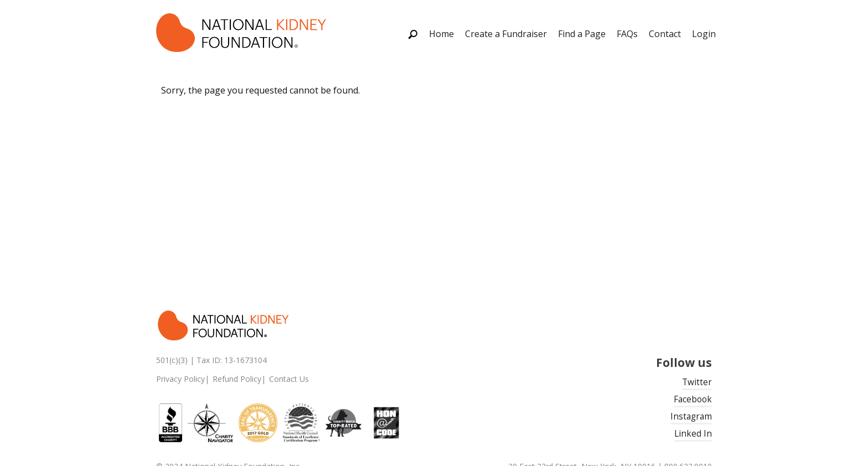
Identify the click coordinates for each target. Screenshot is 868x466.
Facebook (693, 399)
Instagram (691, 416)
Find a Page (582, 34)
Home (441, 34)
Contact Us (289, 379)
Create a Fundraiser (506, 34)
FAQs (627, 34)
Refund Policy (237, 379)
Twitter (697, 382)
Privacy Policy (180, 379)
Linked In (693, 434)
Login (704, 34)
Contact (665, 34)
